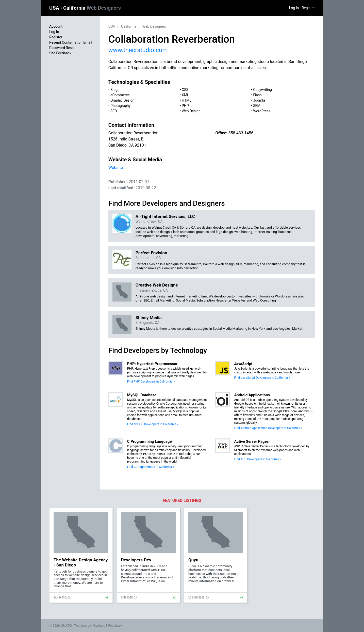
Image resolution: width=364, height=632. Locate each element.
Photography (120, 106)
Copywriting (262, 90)
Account (56, 26)
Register (308, 8)
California (92, 8)
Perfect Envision (151, 253)
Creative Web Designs (157, 285)
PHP (185, 106)
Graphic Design (122, 100)
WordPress (262, 111)
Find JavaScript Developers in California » (262, 378)
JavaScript (243, 364)
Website (116, 168)
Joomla (259, 100)
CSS (185, 90)
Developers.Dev (136, 560)
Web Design (191, 111)
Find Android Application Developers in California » (268, 428)
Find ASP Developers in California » (258, 459)
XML (185, 95)
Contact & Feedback (108, 626)
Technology (82, 626)
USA (55, 8)
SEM (257, 106)
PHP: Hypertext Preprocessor (152, 364)
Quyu (193, 560)
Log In (294, 8)
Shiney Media (149, 318)
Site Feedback (60, 53)
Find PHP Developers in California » (151, 382)
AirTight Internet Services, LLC (165, 216)
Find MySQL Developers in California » (153, 424)
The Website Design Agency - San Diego (81, 562)
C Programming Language (150, 441)
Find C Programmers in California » (151, 467)
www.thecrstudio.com (138, 50)
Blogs (115, 90)
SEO (114, 111)
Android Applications (252, 395)
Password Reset (62, 48)
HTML (187, 100)
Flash (257, 95)
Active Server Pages (251, 441)
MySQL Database (142, 395)
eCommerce (120, 95)
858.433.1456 (241, 133)
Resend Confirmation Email (71, 42)
